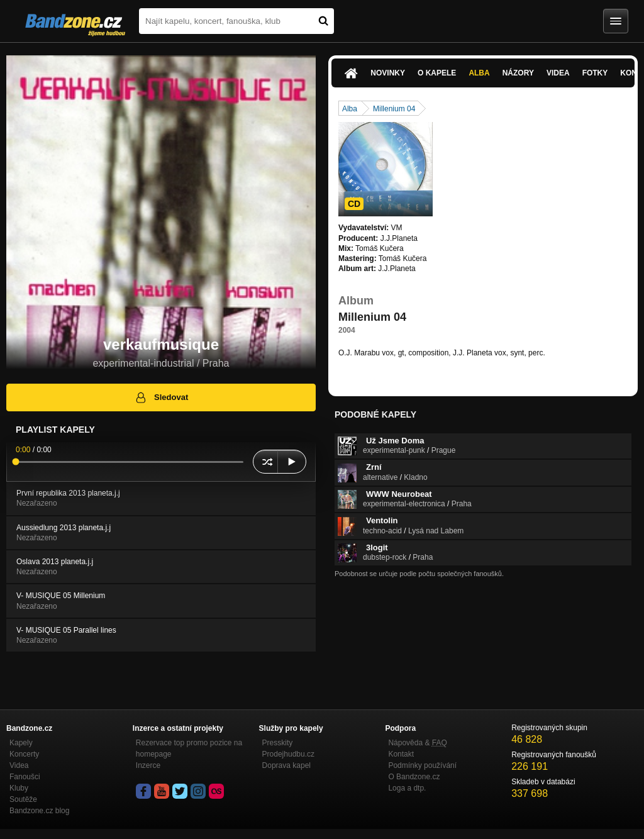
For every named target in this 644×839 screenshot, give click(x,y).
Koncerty (24, 754)
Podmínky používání (422, 765)
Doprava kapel (286, 765)
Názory (518, 73)
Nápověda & (417, 743)
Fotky (595, 73)
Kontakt (401, 754)
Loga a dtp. (407, 788)
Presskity (278, 743)
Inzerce (148, 765)
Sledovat (161, 397)
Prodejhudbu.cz (288, 754)
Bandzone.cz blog (39, 811)
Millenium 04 (394, 109)
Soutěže (23, 799)
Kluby (19, 788)
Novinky (388, 73)
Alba (479, 73)
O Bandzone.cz (414, 777)
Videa (558, 73)
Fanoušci (25, 777)
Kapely (21, 743)
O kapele (437, 73)
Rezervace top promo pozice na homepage (189, 748)
